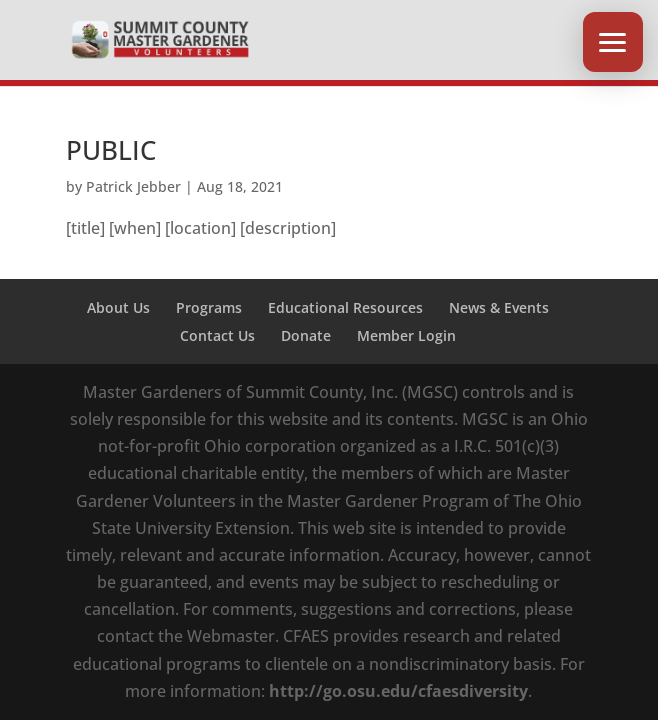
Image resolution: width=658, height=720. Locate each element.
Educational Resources (345, 307)
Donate (306, 335)
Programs (209, 307)
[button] (613, 42)
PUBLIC (111, 150)
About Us (118, 307)
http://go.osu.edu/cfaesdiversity (398, 691)
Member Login (406, 335)
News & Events (499, 307)
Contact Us (217, 335)
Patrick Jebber (133, 186)
